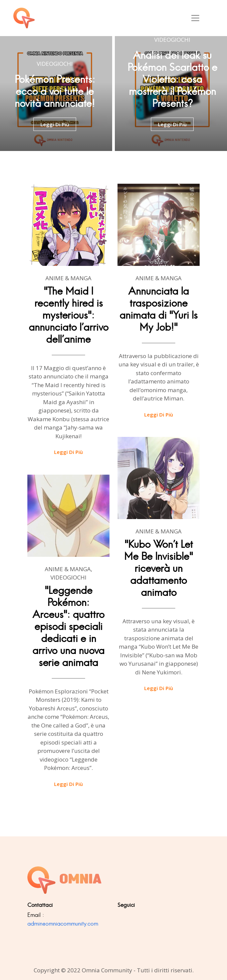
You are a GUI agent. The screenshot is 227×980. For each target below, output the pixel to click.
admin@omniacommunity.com (63, 924)
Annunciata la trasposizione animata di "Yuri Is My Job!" (159, 309)
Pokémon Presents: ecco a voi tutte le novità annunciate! (55, 91)
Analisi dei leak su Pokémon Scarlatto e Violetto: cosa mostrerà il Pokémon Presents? (172, 79)
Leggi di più (68, 452)
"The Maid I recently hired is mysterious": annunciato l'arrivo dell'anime (69, 315)
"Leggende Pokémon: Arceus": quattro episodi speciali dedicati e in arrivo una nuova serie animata (68, 626)
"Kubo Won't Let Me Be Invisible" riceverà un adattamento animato (159, 568)
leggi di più (55, 124)
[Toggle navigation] (195, 18)
